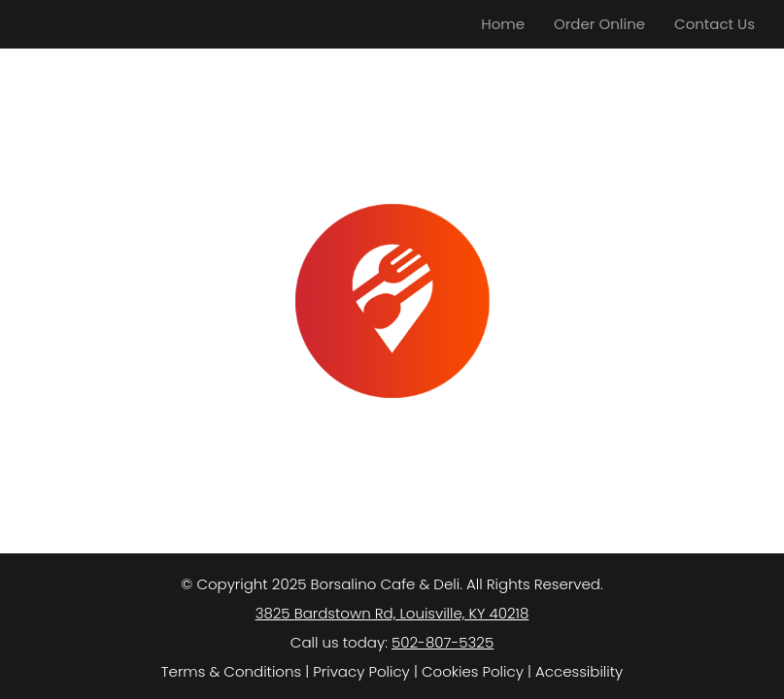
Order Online (599, 24)
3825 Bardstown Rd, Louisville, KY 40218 (392, 613)
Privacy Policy (361, 671)
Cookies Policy (473, 671)
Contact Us (715, 24)
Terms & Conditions (231, 671)
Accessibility (579, 671)
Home (503, 24)
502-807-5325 (443, 642)
